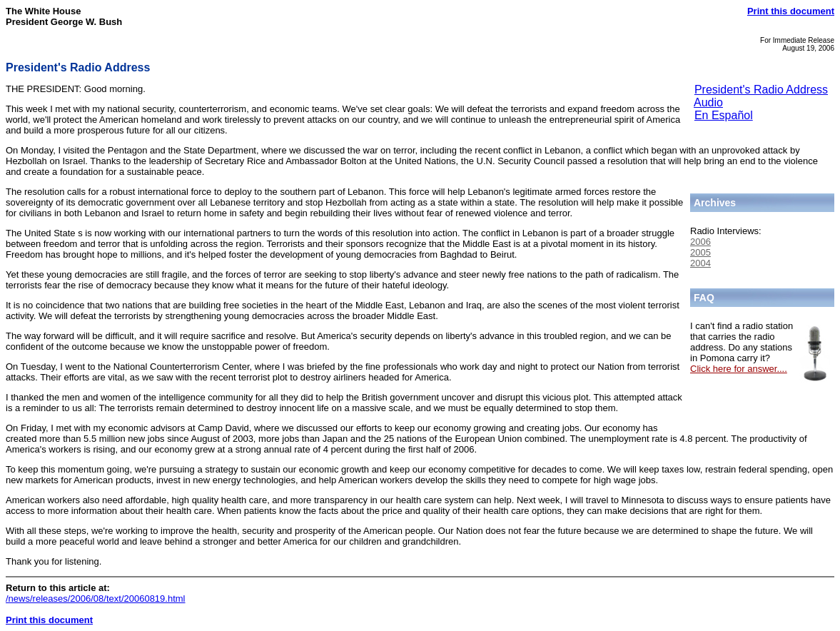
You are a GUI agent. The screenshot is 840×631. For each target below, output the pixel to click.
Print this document (791, 11)
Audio (708, 102)
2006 (700, 242)
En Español (724, 115)
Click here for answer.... (739, 369)
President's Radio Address (761, 90)
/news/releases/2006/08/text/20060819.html (96, 599)
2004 (700, 263)
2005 (700, 252)
